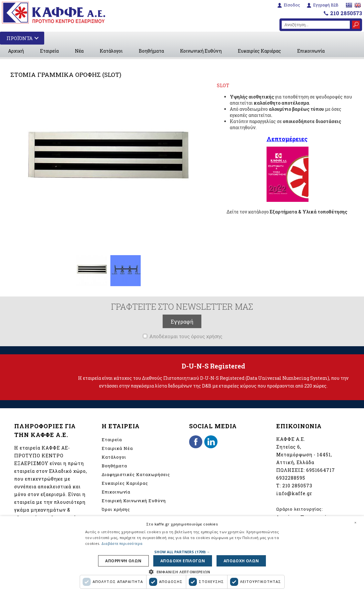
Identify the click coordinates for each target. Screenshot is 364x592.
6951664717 (321, 470)
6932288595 (291, 478)
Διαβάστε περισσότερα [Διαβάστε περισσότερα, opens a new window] (122, 543)
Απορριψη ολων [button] (126, 561)
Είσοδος (292, 5)
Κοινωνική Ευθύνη (201, 51)
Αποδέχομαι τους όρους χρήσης (186, 336)
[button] (182, 551)
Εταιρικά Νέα (117, 448)
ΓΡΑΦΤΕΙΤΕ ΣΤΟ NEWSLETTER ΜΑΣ (182, 306)
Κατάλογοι (111, 51)
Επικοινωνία (311, 51)
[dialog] (182, 554)
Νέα (79, 51)
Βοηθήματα (151, 51)
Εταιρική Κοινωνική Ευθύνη (134, 501)
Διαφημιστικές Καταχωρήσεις (136, 474)
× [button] (355, 522)
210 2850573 (346, 13)
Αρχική (16, 51)
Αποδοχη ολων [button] (239, 561)
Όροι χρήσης (116, 509)
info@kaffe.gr (294, 493)
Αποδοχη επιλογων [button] (183, 561)
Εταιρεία (49, 51)
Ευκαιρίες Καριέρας (259, 51)
